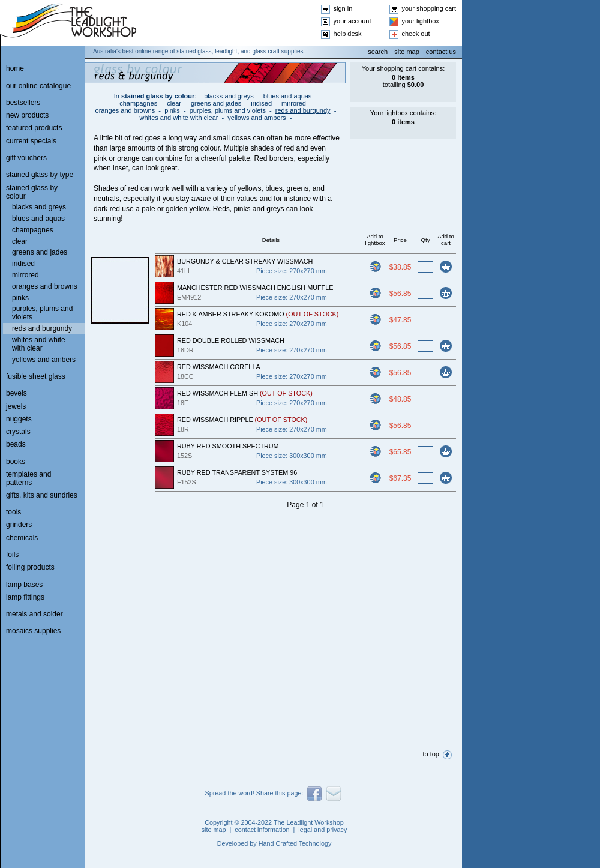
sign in (343, 8)
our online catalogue (38, 86)
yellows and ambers (256, 118)
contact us (441, 52)
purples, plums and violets (228, 110)
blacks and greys (229, 96)
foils (12, 555)
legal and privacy (322, 830)
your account (352, 21)
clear (174, 103)
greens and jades (216, 103)
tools (13, 512)
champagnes (138, 103)
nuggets (19, 419)
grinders (19, 525)
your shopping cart (429, 8)
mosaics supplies (33, 631)
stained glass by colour (158, 96)
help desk (348, 34)
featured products (34, 128)
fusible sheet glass (36, 376)
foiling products (30, 567)
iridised (261, 103)
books (16, 462)
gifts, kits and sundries (42, 495)
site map (407, 52)
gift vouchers (26, 158)
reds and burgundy (303, 110)
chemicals (22, 538)
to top (431, 754)
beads (16, 444)
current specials (31, 141)
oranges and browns (125, 110)
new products (27, 115)
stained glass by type (40, 175)
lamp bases (24, 585)
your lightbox (421, 21)
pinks (172, 110)
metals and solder (34, 614)
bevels (16, 393)
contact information (262, 830)
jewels (16, 406)
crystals (18, 432)
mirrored (294, 103)
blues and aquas (288, 96)
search (378, 52)
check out (416, 34)
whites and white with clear (179, 118)
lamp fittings (25, 597)
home (15, 68)
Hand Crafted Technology (295, 843)
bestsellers (23, 103)
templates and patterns (28, 478)
